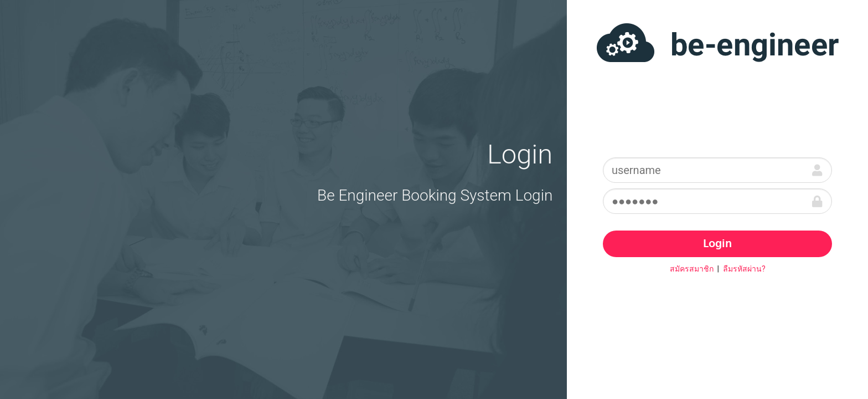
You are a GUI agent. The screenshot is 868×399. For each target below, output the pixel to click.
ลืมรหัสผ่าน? (744, 269)
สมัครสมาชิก (692, 269)
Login (717, 244)
